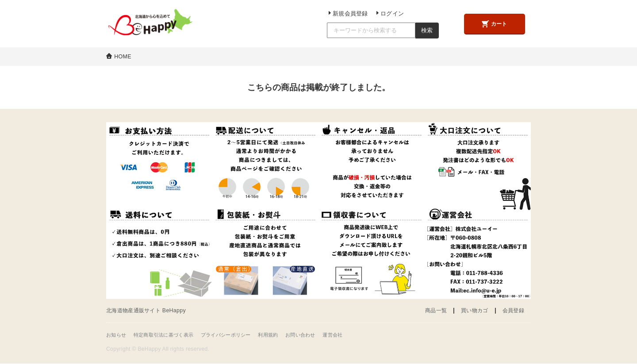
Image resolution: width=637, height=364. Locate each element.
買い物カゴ (472, 311)
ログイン (384, 14)
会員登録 (512, 311)
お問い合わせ (315, 335)
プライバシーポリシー (235, 335)
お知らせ (117, 335)
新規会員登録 (344, 14)
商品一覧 (431, 311)
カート (493, 24)
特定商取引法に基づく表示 (168, 335)
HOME (123, 56)
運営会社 (350, 335)
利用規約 (281, 335)
